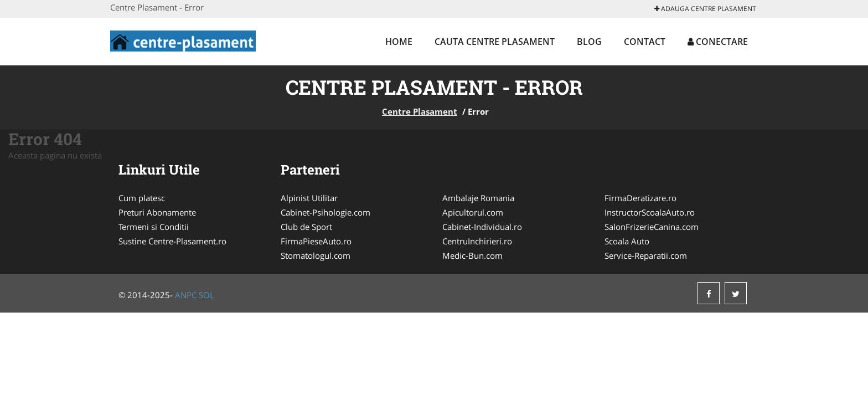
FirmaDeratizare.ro (640, 198)
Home (399, 42)
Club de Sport (306, 227)
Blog (589, 42)
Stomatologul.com (316, 255)
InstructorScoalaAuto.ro (650, 212)
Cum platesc (142, 198)
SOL (206, 295)
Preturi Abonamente (157, 212)
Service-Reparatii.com (646, 255)
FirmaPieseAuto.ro (316, 241)
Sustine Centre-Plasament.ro (172, 241)
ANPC (186, 295)
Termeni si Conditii (154, 227)
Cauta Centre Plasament (495, 42)
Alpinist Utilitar (309, 198)
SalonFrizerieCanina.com (652, 227)
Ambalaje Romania (478, 198)
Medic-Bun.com (472, 255)
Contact (645, 42)
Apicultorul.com (473, 212)
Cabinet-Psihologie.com (325, 212)
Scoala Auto (627, 241)
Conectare (718, 42)
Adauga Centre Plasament (705, 9)
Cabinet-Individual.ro (482, 227)
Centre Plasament (420, 111)
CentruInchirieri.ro (477, 241)
